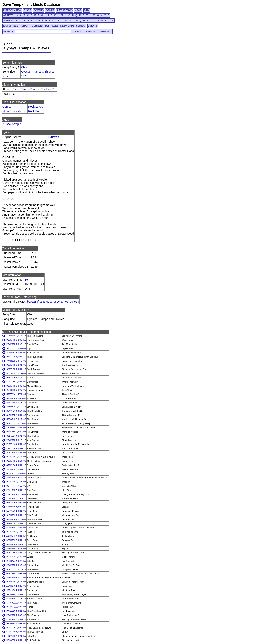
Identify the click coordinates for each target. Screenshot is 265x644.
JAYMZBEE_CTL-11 (16, 407)
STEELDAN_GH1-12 (16, 465)
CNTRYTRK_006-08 (16, 390)
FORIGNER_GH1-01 (16, 453)
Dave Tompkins (15, 5)
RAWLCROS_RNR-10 (16, 448)
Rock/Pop (34, 111)
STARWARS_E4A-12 (16, 478)
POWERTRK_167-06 (16, 482)
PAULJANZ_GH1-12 (16, 490)
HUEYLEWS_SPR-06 (16, 628)
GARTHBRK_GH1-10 (16, 369)
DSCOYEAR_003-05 (16, 624)
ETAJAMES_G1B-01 (16, 494)
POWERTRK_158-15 (16, 498)
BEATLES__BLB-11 (16, 569)
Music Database (46, 5)
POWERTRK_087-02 (16, 615)
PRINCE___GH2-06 (16, 607)
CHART (26, 26)
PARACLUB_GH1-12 (16, 611)
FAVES (55, 26)
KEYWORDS (67, 26)
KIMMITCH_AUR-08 (16, 507)
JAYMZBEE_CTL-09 (16, 361)
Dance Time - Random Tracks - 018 (34, 89)
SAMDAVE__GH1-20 (16, 594)
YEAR (78, 10)
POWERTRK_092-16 (16, 344)
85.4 (28, 280)
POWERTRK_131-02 (16, 365)
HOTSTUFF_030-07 (16, 557)
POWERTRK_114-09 (16, 461)
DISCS (28, 10)
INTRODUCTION (12, 10)
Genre (6, 107)
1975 (24, 76)
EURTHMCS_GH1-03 (16, 382)
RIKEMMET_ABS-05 (16, 432)
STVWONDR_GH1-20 (16, 523)
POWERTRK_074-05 (16, 457)
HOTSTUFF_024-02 (16, 419)
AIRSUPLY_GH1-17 (16, 536)
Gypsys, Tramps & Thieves (38, 72)
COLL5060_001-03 (16, 436)
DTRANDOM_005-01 (16, 503)
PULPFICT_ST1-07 (16, 582)
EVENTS (93, 26)
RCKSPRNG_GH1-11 (16, 640)
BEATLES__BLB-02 (16, 423)
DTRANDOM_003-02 (16, 398)
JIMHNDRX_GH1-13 (16, 469)
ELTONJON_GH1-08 (16, 511)
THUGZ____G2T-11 (16, 603)
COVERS (39, 10)
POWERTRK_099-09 (16, 565)
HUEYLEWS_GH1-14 (16, 553)
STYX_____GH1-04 (16, 348)
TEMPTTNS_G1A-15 (16, 336)
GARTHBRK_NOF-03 (16, 574)
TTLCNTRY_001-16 (16, 636)
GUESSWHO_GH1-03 (16, 632)
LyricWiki (54, 137)
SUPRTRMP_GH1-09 (16, 415)
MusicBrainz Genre (14, 111)
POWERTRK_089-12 (16, 619)
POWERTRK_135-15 (16, 532)
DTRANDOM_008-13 (16, 544)
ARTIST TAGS (65, 10)
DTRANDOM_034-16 (16, 378)
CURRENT (38, 26)
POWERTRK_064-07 (16, 528)
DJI (47, 26)
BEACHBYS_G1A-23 (16, 411)
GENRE (50, 10)
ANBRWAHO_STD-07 (16, 578)
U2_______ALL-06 (16, 486)
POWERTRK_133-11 (16, 599)
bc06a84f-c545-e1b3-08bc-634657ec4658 (53, 302)
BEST (16, 26)
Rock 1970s (36, 107)
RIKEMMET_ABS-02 (16, 549)
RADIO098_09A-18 (16, 357)
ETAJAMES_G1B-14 (16, 403)
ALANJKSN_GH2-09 (16, 586)
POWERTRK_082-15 (16, 386)
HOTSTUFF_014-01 (16, 373)
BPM (87, 10)
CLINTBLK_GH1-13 (16, 515)
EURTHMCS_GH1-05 (16, 444)
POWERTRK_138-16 (16, 340)
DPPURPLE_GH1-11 (16, 540)
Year (5, 76)
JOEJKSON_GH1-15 (16, 590)
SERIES (81, 26)
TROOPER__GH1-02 (16, 428)
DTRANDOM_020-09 (16, 519)
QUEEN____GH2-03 (16, 473)
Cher (24, 67)
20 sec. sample (12, 124)
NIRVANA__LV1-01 (16, 394)
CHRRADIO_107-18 (16, 561)
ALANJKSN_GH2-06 (16, 353)
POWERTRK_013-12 (16, 440)
